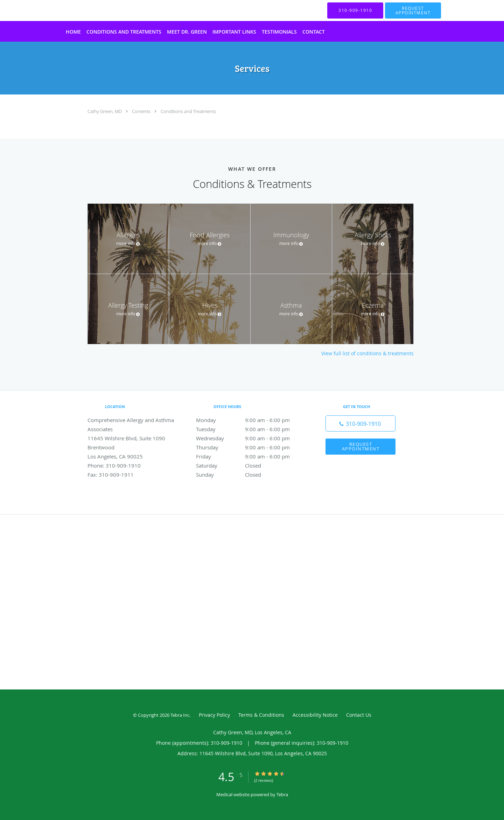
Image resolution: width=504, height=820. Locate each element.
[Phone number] (360, 423)
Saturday (250, 465)
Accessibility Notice (315, 715)
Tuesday (250, 429)
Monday (250, 420)
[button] (413, 10)
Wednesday (250, 438)
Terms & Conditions (261, 715)
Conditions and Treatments (188, 111)
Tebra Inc (180, 715)
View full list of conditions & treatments (367, 353)
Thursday (250, 447)
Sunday (250, 475)
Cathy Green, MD (105, 111)
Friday (250, 456)
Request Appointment (361, 446)
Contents (142, 111)
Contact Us (359, 715)
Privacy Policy (214, 715)
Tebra (282, 794)
